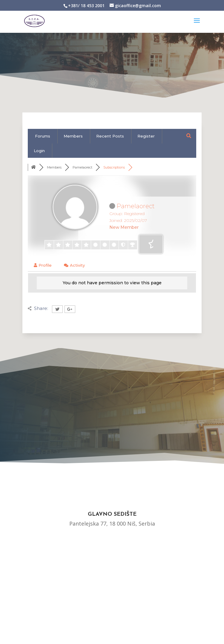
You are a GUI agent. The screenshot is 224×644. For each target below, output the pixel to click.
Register (146, 136)
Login (39, 151)
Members (73, 136)
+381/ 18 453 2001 (86, 6)
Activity (74, 265)
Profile (43, 265)
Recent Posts (110, 136)
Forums (43, 136)
